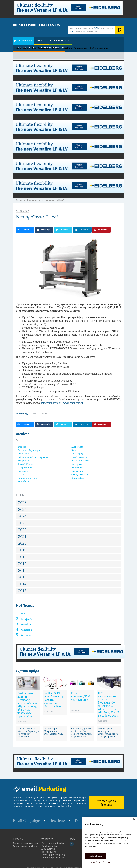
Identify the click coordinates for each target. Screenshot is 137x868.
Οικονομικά (77, 467)
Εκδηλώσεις (24, 456)
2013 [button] (22, 586)
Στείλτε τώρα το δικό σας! (106, 798)
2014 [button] (22, 580)
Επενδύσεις (23, 467)
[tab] (68, 498)
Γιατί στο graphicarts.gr (53, 839)
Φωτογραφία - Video (81, 470)
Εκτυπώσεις (23, 477)
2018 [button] (22, 552)
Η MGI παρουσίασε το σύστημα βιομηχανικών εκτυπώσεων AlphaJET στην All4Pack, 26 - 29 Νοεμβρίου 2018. (109, 700)
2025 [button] (22, 505)
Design (21, 470)
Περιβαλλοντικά (26, 463)
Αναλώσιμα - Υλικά (81, 456)
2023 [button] (22, 518)
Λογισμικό (76, 460)
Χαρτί (74, 446)
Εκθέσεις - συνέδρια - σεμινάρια (33, 453)
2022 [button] (22, 525)
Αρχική (19, 196)
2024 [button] (22, 512)
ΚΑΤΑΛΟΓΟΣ (41, 36)
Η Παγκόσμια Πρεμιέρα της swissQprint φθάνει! (54, 727)
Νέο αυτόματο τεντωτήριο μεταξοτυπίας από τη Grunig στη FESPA (108, 728)
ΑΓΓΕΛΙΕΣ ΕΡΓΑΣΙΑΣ (60, 36)
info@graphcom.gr (51, 398)
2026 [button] (22, 498)
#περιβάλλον (27, 615)
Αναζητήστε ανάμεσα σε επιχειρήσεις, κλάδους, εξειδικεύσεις (92, 25)
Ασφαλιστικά (78, 463)
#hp (23, 609)
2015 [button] (22, 573)
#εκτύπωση (27, 631)
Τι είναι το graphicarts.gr (26, 839)
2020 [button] (22, 539)
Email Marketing (50, 842)
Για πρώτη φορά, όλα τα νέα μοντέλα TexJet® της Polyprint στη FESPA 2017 (82, 728)
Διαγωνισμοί (44, 44)
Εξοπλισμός (77, 449)
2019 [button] (22, 546)
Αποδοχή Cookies (96, 856)
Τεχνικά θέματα (25, 460)
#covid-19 (26, 620)
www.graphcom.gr (73, 398)
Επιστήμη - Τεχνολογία (29, 446)
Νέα (34, 44)
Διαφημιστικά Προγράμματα (49, 846)
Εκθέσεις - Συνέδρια (62, 44)
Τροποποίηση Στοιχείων (53, 853)
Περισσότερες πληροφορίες (101, 862)
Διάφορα (22, 442)
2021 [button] (22, 532)
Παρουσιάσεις (81, 44)
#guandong (26, 625)
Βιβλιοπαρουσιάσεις (100, 44)
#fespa (44, 409)
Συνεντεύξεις (78, 473)
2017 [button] (22, 559)
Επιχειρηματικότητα (27, 473)
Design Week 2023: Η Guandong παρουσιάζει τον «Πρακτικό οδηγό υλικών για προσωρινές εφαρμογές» (28, 700)
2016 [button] (22, 566)
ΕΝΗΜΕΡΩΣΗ (23, 36)
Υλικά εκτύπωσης (80, 453)
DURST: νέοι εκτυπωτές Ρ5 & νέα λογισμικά (81, 692)
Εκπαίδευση (24, 449)
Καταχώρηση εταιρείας (53, 850)
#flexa (36, 409)
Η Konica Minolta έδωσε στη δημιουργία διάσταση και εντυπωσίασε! (28, 728)
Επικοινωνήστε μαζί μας (25, 842)
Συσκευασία (77, 442)
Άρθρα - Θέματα (22, 44)
